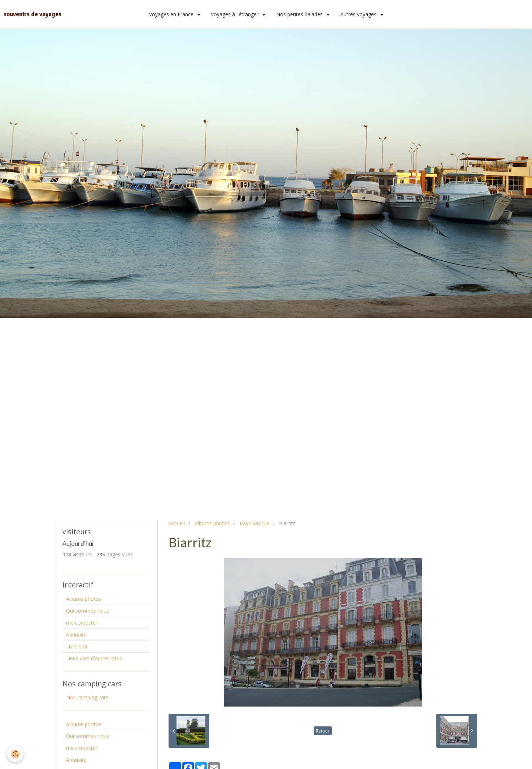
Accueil (177, 523)
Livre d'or (77, 646)
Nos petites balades (300, 14)
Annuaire (76, 635)
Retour (323, 731)
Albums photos (212, 523)
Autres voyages (359, 14)
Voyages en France (172, 14)
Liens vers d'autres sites (94, 658)
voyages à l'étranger (236, 14)
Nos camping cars (87, 697)
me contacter (82, 623)
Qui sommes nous (88, 611)
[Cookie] (15, 754)
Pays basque (254, 523)
